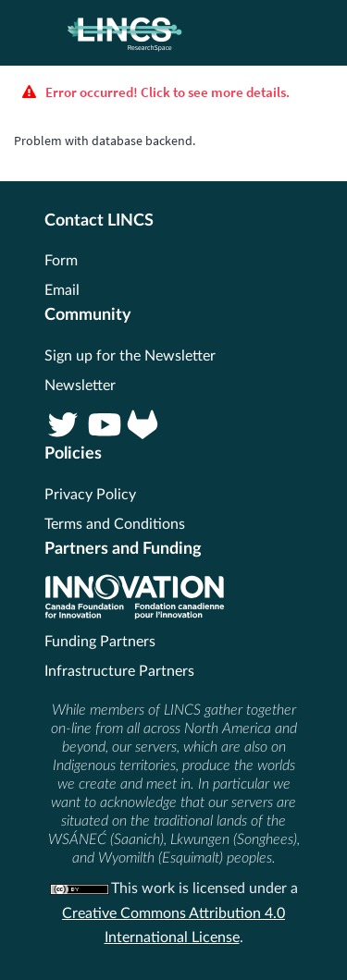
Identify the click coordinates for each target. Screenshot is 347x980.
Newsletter (80, 386)
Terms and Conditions (115, 524)
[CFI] (135, 615)
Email (62, 290)
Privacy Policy (90, 495)
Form (61, 261)
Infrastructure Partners (119, 671)
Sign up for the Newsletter (130, 356)
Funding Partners (100, 642)
